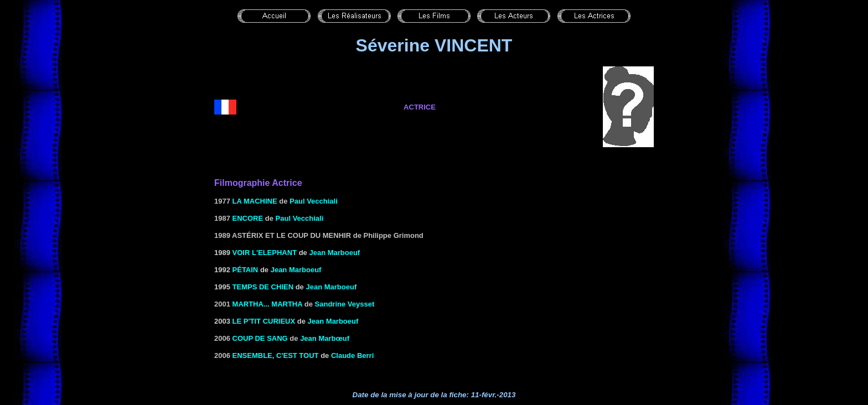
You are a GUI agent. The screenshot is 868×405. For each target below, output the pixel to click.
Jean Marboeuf (334, 253)
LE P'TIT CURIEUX (264, 321)
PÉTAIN (246, 270)
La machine (255, 201)
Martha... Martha (268, 304)
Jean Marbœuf (325, 338)
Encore (248, 218)
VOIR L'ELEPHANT (265, 253)
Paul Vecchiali (314, 201)
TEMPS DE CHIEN (263, 287)
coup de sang (260, 338)
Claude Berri (352, 355)
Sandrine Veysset (345, 304)
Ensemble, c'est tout (276, 355)
